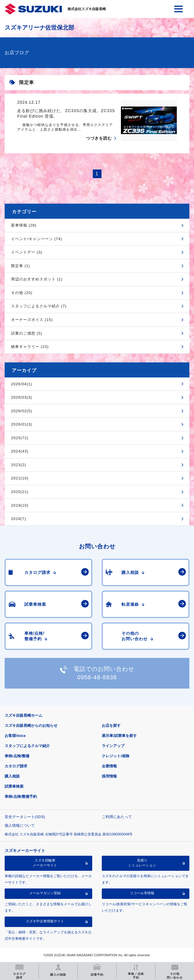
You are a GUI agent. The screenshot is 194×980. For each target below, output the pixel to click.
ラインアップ (113, 746)
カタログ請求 (16, 766)
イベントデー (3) (27, 252)
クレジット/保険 (116, 756)
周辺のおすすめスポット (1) (37, 279)
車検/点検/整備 (17, 756)
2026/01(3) (22, 424)
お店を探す (111, 726)
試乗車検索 (14, 786)
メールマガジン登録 (45, 893)
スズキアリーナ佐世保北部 (39, 28)
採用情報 (109, 776)
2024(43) (20, 451)
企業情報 (109, 766)
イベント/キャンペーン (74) (37, 239)
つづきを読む (99, 138)
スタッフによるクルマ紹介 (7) (39, 306)
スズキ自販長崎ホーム (23, 715)
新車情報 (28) (24, 225)
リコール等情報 (142, 893)
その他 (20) (22, 293)
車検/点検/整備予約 (21, 796)
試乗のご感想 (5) (27, 333)
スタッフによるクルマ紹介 (27, 746)
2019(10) (20, 505)
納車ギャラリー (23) (30, 347)
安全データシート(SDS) (25, 817)
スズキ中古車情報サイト (45, 921)
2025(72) (20, 438)
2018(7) (19, 519)
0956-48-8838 (97, 677)
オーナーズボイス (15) (32, 320)
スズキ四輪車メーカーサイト (45, 863)
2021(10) (20, 478)
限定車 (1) (21, 266)
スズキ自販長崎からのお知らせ (31, 726)
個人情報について (20, 825)
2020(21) (20, 492)
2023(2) (19, 465)
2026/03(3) (22, 397)
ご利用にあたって (117, 817)
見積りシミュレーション (142, 863)
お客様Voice (15, 736)
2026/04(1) (22, 384)
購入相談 (12, 776)
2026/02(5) (22, 411)
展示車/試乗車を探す (119, 736)
